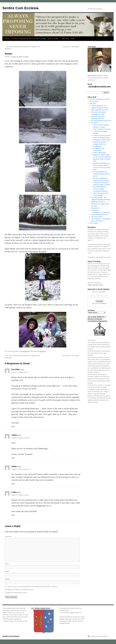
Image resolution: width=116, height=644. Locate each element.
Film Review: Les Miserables (102, 212)
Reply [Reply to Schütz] (13, 484)
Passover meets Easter (99, 153)
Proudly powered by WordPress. (99, 636)
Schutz (26, 57)
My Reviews (95, 210)
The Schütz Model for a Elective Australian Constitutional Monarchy (100, 189)
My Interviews (95, 208)
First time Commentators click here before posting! (29, 39)
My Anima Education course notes (101, 121)
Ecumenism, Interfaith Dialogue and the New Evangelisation (100, 144)
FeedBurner (103, 303)
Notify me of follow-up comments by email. (20, 590)
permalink (43, 351)
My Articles (95, 123)
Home (7, 39)
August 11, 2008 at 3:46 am (20, 372)
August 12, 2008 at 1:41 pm (20, 495)
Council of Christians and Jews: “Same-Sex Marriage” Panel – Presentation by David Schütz (102, 138)
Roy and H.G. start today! (72, 47)
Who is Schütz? (54, 39)
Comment (8, 537)
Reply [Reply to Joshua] (13, 458)
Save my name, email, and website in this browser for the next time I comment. (33, 587)
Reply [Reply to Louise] (13, 515)
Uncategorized (25, 351)
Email (7, 571)
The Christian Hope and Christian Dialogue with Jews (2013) (102, 174)
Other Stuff (65, 39)
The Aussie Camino (97, 217)
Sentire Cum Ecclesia (20, 8)
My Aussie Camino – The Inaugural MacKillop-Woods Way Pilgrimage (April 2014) (101, 200)
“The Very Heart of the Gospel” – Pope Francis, (102, 131)
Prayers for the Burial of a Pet (100, 215)
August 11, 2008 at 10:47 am (20, 469)
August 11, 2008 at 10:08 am (20, 438)
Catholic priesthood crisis (99, 106)
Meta (73, 39)
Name (7, 564)
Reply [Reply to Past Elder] (13, 426)
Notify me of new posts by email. (17, 593)
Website (7, 579)
